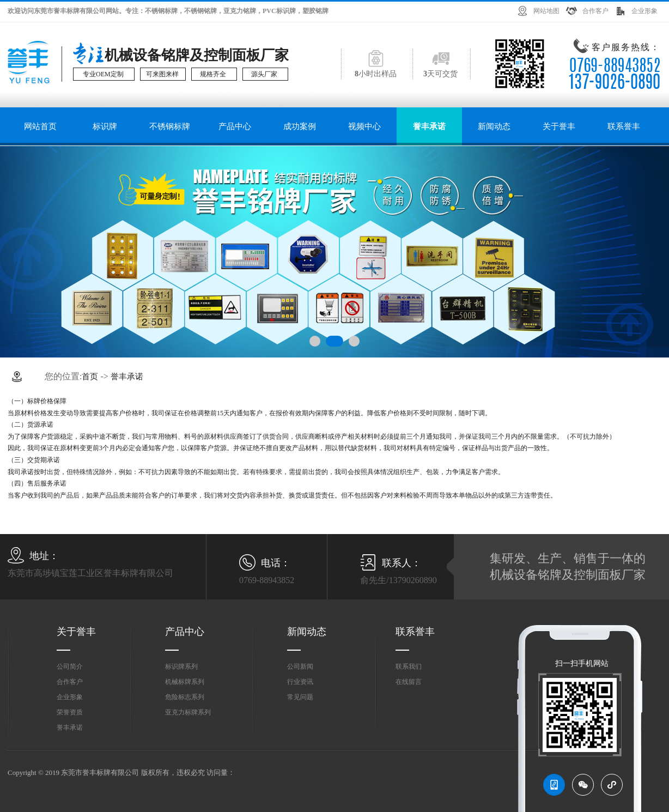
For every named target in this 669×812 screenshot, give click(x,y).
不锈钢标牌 (170, 126)
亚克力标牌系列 (188, 712)
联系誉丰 (624, 126)
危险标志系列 (185, 697)
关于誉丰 (559, 126)
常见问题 (300, 697)
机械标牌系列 (185, 682)
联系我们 (409, 666)
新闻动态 (494, 126)
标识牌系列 (181, 666)
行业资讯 (300, 682)
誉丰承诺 (429, 126)
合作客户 (595, 11)
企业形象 (644, 11)
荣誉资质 (70, 712)
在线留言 (409, 682)
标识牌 (105, 126)
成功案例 (300, 126)
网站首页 (40, 126)
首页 (90, 377)
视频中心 (364, 126)
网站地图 (546, 11)
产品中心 (235, 126)
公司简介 (70, 666)
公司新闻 (300, 666)
